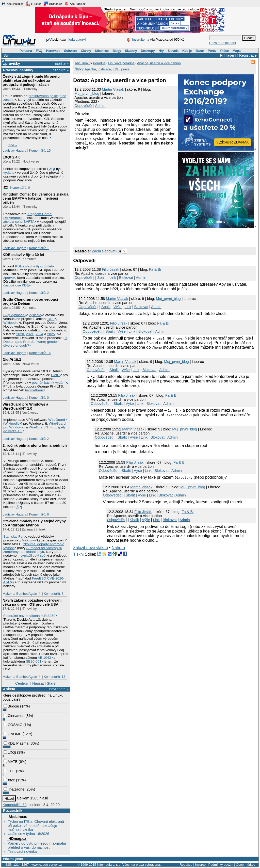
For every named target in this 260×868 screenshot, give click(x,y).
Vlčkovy (28, 540)
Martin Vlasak (113, 89)
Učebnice (102, 51)
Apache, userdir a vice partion (159, 63)
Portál (212, 51)
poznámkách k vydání (49, 383)
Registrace (248, 55)
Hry (161, 51)
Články (86, 51)
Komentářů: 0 (20, 188)
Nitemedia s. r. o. (109, 865)
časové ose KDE (16, 285)
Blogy (117, 51)
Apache (90, 69)
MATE (11, 762)
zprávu (9, 278)
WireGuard (57, 420)
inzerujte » (60, 70)
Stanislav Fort (14, 536)
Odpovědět (83, 106)
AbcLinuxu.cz (12, 4)
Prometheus (34, 390)
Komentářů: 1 (39, 248)
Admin (100, 106)
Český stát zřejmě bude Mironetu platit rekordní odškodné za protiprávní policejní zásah (31, 81)
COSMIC (13, 725)
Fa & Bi (155, 269)
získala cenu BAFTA (19, 222)
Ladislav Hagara (14, 150)
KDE (116, 69)
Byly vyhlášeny (15, 315)
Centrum (22, 683)
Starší (52, 683)
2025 (51, 334)
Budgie (11, 706)
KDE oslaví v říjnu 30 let (23, 255)
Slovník (173, 51)
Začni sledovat (104, 251)
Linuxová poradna (121, 63)
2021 (30, 334)
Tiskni (78, 554)
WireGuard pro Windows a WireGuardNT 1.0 (25, 406)
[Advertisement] (133, 236)
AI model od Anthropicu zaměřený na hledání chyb (33, 550)
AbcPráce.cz (75, 4)
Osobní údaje (246, 865)
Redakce (186, 865)
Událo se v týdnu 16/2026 (28, 834)
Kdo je (187, 51)
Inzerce (200, 865)
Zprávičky (12, 63)
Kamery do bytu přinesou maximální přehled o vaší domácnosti (37, 845)
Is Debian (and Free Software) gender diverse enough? (35, 342)
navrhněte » (59, 689)
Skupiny (131, 51)
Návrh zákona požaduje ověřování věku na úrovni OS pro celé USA (32, 602)
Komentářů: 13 (54, 677)
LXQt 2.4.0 (11, 157)
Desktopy (148, 51)
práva (126, 69)
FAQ (39, 51)
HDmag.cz (53, 4)
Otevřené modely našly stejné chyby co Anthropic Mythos (34, 523)
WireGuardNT (39, 427)
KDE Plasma (16, 743)
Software (70, 51)
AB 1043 (44, 658)
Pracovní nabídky (18, 70)
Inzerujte (138, 39)
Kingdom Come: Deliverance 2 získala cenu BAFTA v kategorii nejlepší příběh (35, 198)
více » (12, 145)
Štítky (79, 69)
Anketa (9, 689)
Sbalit (102, 278)
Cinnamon (14, 716)
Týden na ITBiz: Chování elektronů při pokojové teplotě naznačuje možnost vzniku (36, 826)
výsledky (35, 315)
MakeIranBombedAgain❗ (22, 594)
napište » (61, 63)
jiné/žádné (14, 789)
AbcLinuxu (18, 817)
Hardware (53, 51)
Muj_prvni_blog (87, 93)
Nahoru (118, 548)
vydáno (9, 173)
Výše (118, 307)
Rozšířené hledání (223, 43)
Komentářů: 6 (39, 514)
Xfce (9, 780)
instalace (104, 69)
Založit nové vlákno (91, 548)
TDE (9, 771)
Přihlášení (228, 55)
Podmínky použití (221, 865)
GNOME (12, 734)
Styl (6, 55)
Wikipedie (11, 323)
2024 (39, 334)
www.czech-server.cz (47, 865)
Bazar (200, 51)
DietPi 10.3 (12, 360)
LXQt (51, 169)
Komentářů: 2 (39, 293)
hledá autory (76, 39)
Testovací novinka (22, 851)
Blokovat (126, 278)
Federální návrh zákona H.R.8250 (29, 616)
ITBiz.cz (34, 4)
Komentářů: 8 (54, 594)
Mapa (237, 51)
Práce (224, 51)
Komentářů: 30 (14, 805)
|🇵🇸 (5, 188)
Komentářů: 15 (40, 150)
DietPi (56, 375)
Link (113, 278)
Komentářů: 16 (40, 353)
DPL (51, 319)
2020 (20, 334)
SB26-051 (34, 661)
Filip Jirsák (110, 269)
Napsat (38, 683)
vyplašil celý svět (34, 556)
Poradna (26, 51)
